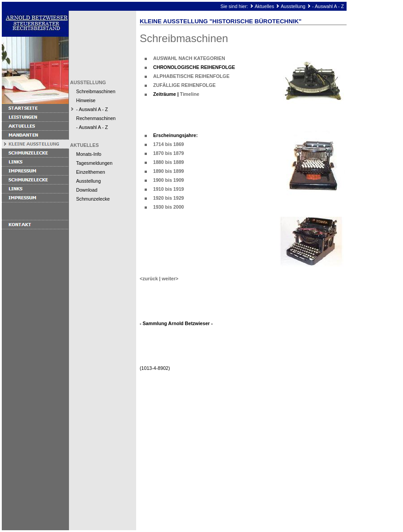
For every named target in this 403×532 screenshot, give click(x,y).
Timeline (190, 94)
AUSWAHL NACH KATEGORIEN (189, 58)
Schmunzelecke (93, 199)
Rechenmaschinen (96, 118)
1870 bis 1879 (169, 153)
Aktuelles (264, 6)
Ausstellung (293, 6)
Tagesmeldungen (94, 163)
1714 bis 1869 (169, 144)
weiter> (170, 279)
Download (87, 190)
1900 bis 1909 (169, 180)
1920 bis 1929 (169, 198)
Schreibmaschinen (96, 91)
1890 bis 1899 (169, 171)
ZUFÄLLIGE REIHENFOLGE (184, 85)
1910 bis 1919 (169, 189)
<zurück (149, 279)
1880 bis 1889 (169, 162)
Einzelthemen (91, 172)
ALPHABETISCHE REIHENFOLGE (191, 76)
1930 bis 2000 (169, 207)
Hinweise (86, 100)
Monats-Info (89, 154)
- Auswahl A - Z (328, 6)
